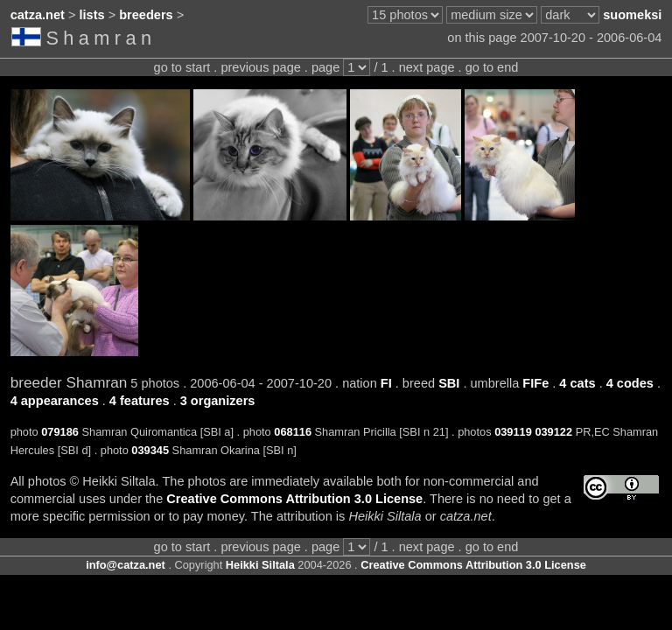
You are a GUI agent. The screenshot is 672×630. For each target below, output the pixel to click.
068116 (293, 432)
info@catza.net (126, 565)
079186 (60, 432)
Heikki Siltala (260, 565)
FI (386, 383)
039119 (513, 432)
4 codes (630, 383)
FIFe (535, 383)
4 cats (577, 383)
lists (92, 15)
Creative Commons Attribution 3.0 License (294, 499)
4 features (140, 401)
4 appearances (55, 401)
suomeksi (632, 15)
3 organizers (218, 401)
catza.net (38, 15)
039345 (150, 450)
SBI (449, 383)
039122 (553, 432)
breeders (146, 15)
